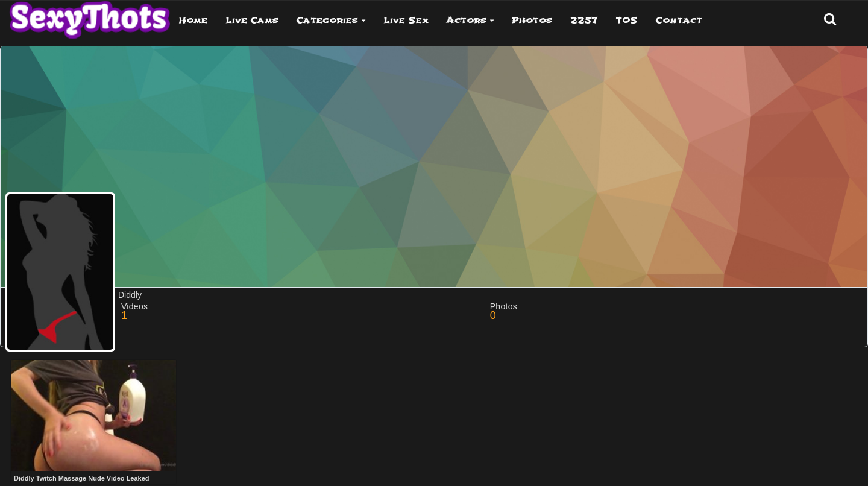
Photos (532, 20)
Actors (467, 20)
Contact (679, 20)
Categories (327, 20)
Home (193, 20)
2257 (584, 20)
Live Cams (252, 20)
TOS (627, 20)
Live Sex (406, 20)
